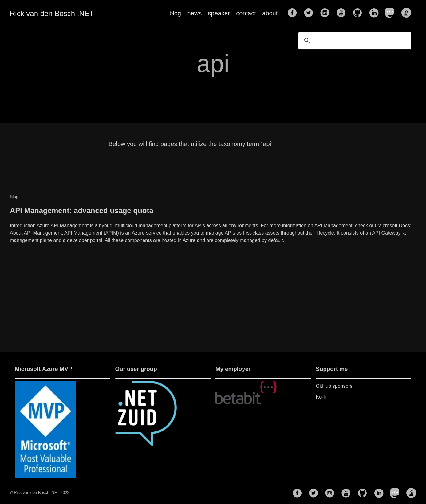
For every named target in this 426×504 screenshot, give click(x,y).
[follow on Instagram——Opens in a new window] (327, 13)
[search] (354, 41)
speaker (219, 13)
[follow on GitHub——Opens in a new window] (359, 13)
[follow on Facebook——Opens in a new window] (294, 13)
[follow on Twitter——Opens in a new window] (310, 13)
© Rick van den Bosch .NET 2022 (40, 492)
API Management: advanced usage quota (82, 210)
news (194, 13)
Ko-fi (321, 397)
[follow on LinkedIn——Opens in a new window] (376, 13)
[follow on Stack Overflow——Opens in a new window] (408, 13)
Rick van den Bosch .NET (52, 13)
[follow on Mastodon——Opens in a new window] (392, 13)
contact (246, 13)
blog (175, 13)
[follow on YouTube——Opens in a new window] (343, 13)
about (270, 13)
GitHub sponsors (334, 386)
